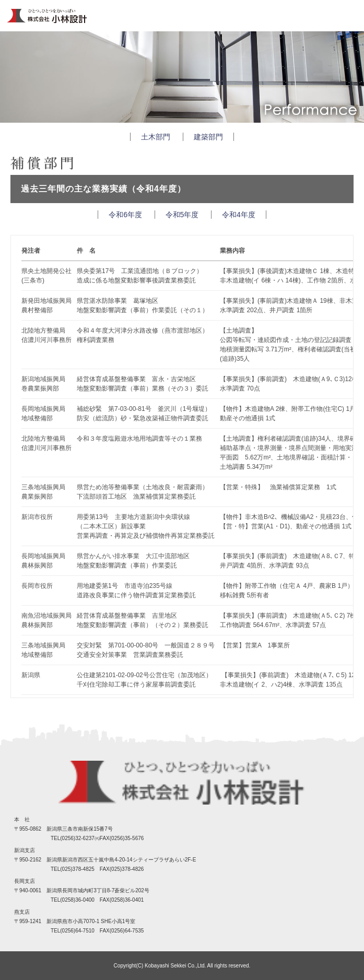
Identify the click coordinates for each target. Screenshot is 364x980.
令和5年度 (182, 215)
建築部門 (208, 137)
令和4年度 (239, 215)
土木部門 (156, 137)
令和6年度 (125, 215)
